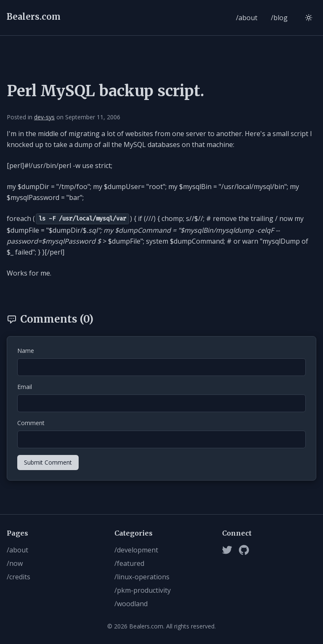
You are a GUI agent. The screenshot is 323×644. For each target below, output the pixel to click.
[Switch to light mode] (309, 18)
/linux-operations (142, 577)
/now (15, 563)
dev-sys (44, 117)
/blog (279, 18)
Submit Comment (48, 462)
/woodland (131, 604)
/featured (129, 563)
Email (25, 387)
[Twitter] (227, 550)
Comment (31, 423)
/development (136, 550)
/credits (19, 577)
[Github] (244, 550)
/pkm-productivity (143, 590)
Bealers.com (34, 17)
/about (247, 18)
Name (26, 351)
